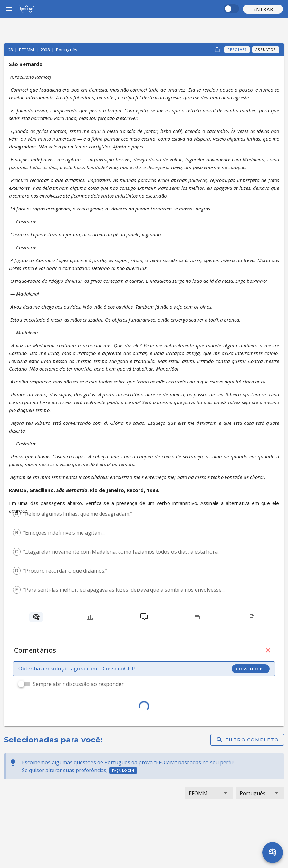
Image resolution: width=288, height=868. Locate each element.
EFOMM (27, 50)
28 (11, 50)
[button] (263, 9)
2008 (45, 50)
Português (67, 50)
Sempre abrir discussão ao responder (78, 684)
